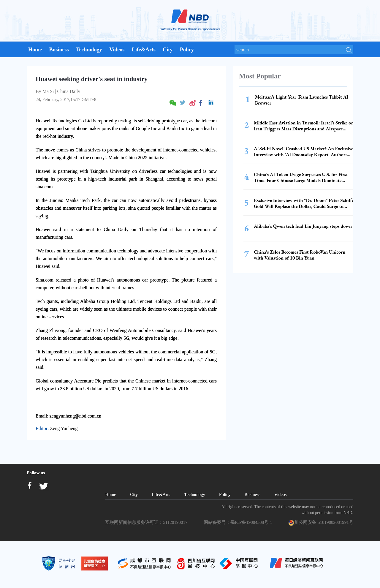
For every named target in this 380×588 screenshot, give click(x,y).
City (168, 50)
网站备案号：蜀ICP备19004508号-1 (239, 522)
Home (35, 50)
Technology (89, 50)
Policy (187, 50)
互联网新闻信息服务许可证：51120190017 (147, 522)
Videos (117, 50)
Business (59, 50)
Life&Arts (144, 50)
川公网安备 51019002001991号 (321, 523)
